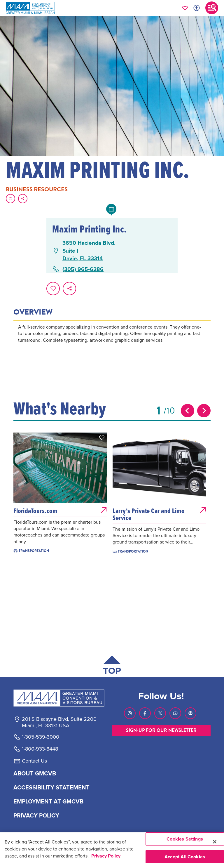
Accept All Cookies (185, 857)
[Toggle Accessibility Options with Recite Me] (197, 8)
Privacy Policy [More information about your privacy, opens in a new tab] (106, 856)
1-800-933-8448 (40, 749)
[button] (102, 438)
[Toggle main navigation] (212, 8)
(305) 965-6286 (83, 269)
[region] (112, 850)
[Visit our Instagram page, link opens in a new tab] (130, 713)
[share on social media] (23, 199)
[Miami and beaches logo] (59, 698)
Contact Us (34, 761)
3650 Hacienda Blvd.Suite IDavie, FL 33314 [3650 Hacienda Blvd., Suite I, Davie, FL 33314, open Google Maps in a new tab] (89, 251)
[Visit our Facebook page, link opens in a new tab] (145, 713)
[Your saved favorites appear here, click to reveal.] (185, 8)
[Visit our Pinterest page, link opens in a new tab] (190, 713)
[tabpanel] (112, 342)
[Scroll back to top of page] (112, 666)
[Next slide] (204, 411)
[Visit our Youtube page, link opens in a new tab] (175, 713)
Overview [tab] (33, 312)
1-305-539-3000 (41, 737)
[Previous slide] (188, 411)
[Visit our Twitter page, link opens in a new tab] (160, 713)
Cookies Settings (185, 839)
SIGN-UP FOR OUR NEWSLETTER (161, 730)
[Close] (215, 842)
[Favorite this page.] (10, 199)
